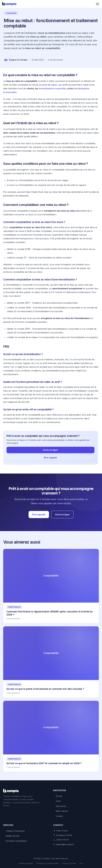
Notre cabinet (62, 811)
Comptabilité (11, 13)
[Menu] (97, 4)
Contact (59, 816)
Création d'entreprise (15, 831)
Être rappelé (51, 458)
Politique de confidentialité (47, 863)
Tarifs (58, 801)
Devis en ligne (50, 450)
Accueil (59, 796)
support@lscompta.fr (65, 844)
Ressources (61, 806)
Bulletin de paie (13, 836)
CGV (81, 863)
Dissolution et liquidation (16, 841)
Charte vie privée (69, 863)
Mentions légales (26, 863)
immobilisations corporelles (52, 88)
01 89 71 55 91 (63, 840)
